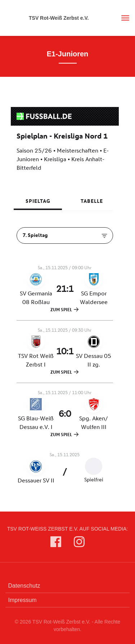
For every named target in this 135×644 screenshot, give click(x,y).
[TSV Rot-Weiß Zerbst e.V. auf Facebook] (56, 543)
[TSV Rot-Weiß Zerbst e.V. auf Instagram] (79, 543)
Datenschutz (24, 586)
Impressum (22, 600)
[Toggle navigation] (123, 18)
